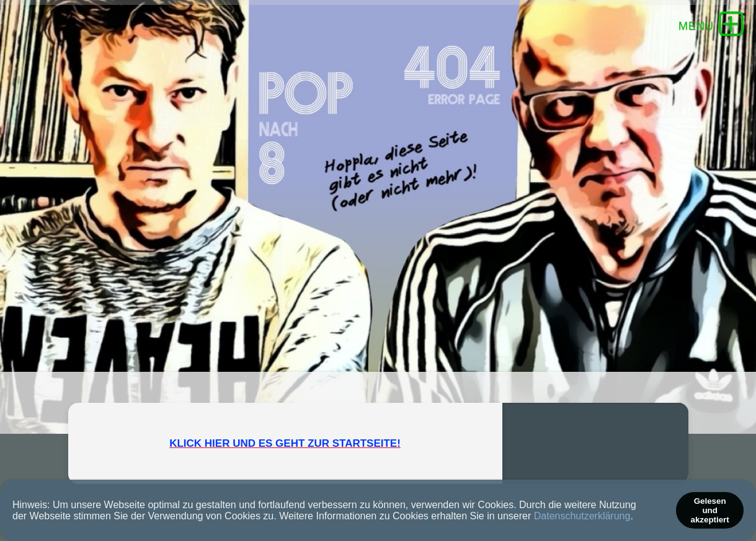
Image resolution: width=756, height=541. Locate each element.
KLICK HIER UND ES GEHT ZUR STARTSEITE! (285, 443)
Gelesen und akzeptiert (710, 510)
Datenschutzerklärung (582, 516)
